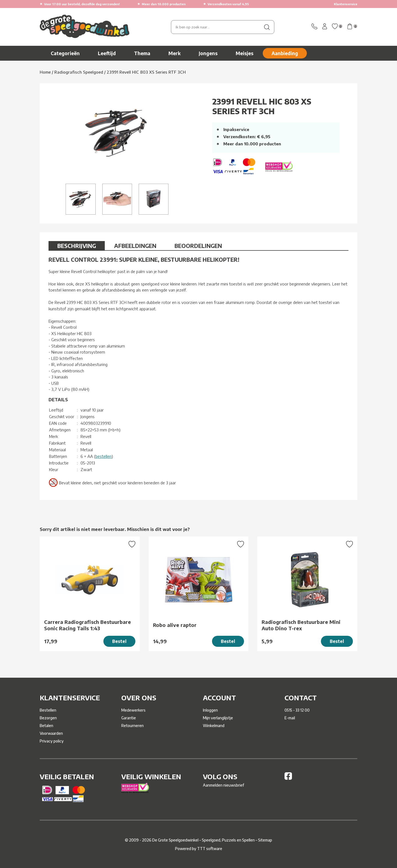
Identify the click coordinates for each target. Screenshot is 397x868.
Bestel (119, 641)
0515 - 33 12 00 (297, 710)
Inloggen (210, 710)
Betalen (46, 726)
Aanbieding (285, 53)
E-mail (290, 718)
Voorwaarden (51, 733)
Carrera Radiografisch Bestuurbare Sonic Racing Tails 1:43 (88, 625)
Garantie (129, 718)
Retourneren (132, 726)
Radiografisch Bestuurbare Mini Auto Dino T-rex (301, 625)
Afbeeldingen (135, 246)
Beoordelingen (198, 246)
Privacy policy (52, 741)
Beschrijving (77, 246)
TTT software (210, 849)
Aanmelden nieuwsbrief (223, 785)
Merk (175, 53)
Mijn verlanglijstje (218, 718)
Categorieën (65, 53)
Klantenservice (346, 4)
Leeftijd (107, 53)
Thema (142, 53)
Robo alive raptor (175, 625)
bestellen (104, 456)
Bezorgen (48, 718)
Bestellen (48, 710)
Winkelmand (214, 726)
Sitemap (265, 840)
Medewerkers (133, 710)
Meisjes (245, 53)
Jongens (208, 53)
